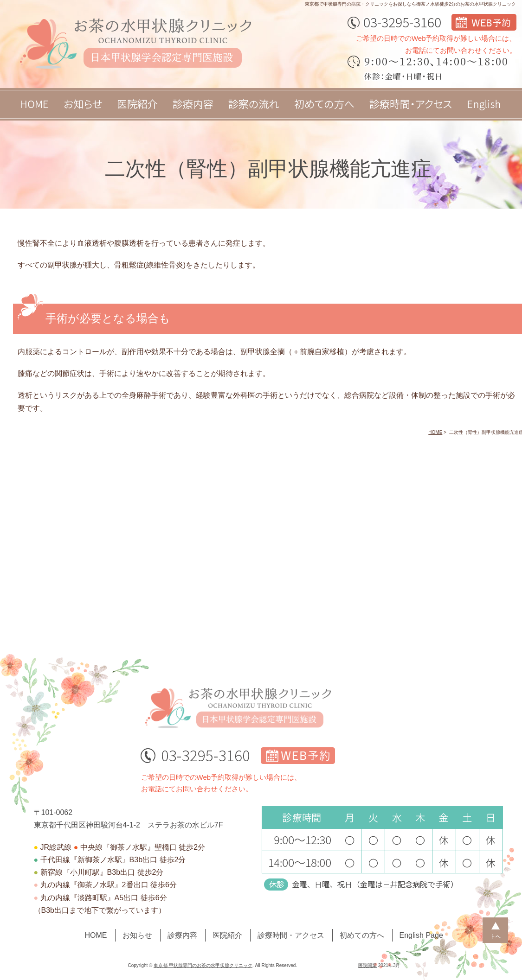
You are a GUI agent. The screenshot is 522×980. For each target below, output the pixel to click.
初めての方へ (362, 935)
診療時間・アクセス (291, 935)
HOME (96, 935)
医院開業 (367, 965)
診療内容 (182, 935)
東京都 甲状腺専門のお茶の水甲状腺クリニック (203, 965)
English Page (421, 935)
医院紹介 (227, 935)
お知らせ (137, 935)
